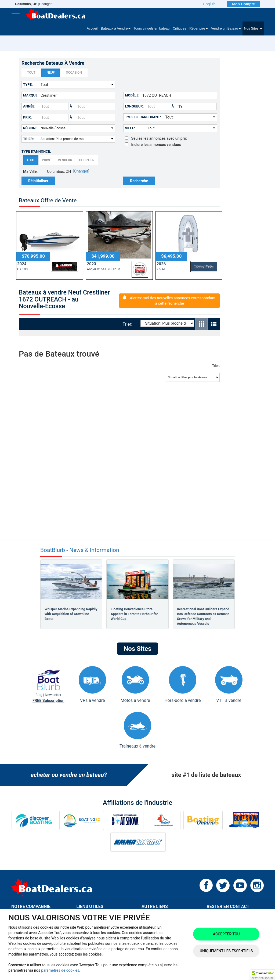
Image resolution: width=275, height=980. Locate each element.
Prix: (28, 117)
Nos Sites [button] (253, 28)
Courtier (87, 160)
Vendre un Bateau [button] (226, 28)
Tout (31, 73)
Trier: (28, 139)
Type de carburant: (143, 117)
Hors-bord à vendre (182, 685)
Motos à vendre (135, 685)
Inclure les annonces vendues (153, 145)
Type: (28, 85)
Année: (29, 106)
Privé (46, 160)
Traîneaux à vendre (137, 730)
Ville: (130, 128)
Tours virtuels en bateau (152, 28)
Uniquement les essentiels (226, 951)
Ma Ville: (30, 171)
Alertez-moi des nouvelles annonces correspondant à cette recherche (173, 301)
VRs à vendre (92, 685)
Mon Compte (243, 4)
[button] (263, 975)
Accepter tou (226, 934)
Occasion (74, 73)
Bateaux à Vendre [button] (115, 28)
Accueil (92, 28)
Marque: (31, 95)
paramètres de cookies (60, 970)
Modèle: (132, 95)
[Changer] (34, 4)
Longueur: (134, 106)
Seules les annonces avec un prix (156, 138)
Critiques (179, 28)
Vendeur (65, 160)
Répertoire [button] (199, 28)
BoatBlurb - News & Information (80, 550)
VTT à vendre (229, 685)
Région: (30, 128)
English (209, 4)
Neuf (51, 73)
